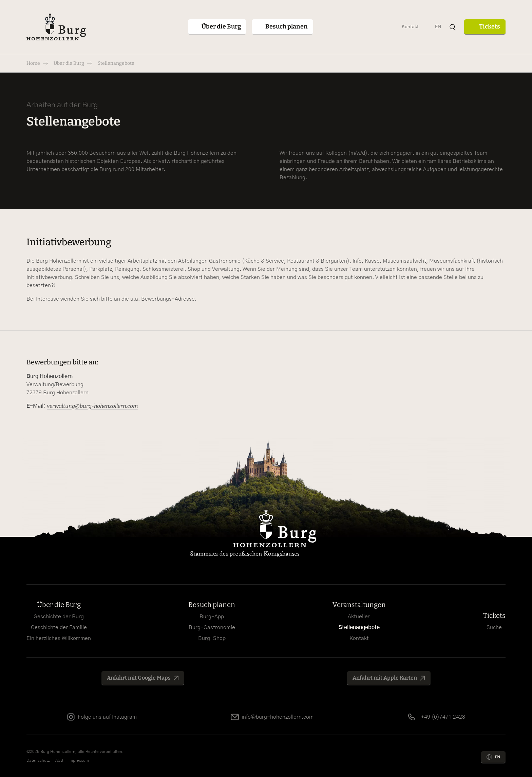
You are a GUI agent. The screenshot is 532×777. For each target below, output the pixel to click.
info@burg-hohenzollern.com (278, 717)
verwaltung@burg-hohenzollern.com (92, 406)
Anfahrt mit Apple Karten (385, 678)
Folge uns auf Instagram (107, 717)
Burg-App (212, 617)
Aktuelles (359, 617)
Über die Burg (69, 63)
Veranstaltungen (359, 605)
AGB (59, 760)
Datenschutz (38, 760)
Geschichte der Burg (59, 617)
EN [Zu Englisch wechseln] (438, 27)
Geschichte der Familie (59, 627)
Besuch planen (212, 605)
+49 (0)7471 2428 (443, 717)
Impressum (79, 760)
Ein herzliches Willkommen (59, 638)
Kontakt (410, 27)
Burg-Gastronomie (212, 627)
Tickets (490, 26)
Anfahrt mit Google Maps (139, 678)
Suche (494, 627)
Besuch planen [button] (287, 26)
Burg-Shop (212, 638)
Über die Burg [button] (221, 26)
